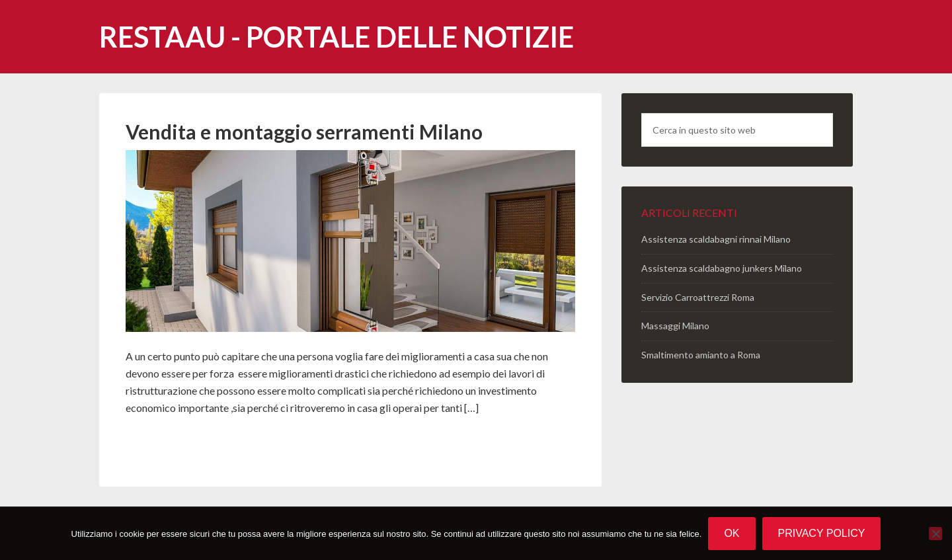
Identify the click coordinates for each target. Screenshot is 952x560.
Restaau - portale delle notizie (337, 37)
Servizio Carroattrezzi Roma (698, 297)
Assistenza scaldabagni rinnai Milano (716, 239)
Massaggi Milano (675, 326)
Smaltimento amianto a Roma (701, 355)
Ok (732, 533)
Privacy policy (822, 533)
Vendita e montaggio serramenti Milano (304, 132)
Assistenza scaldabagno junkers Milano (722, 268)
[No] (935, 534)
